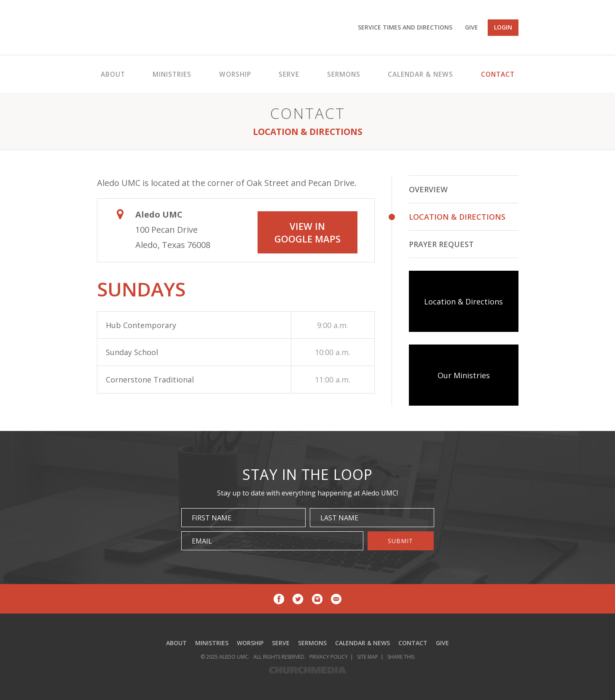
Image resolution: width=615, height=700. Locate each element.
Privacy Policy (329, 657)
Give (471, 27)
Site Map (368, 657)
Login (503, 27)
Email (202, 541)
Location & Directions (457, 217)
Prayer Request (441, 244)
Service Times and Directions (405, 27)
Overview (428, 189)
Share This (401, 657)
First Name (212, 518)
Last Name (339, 518)
